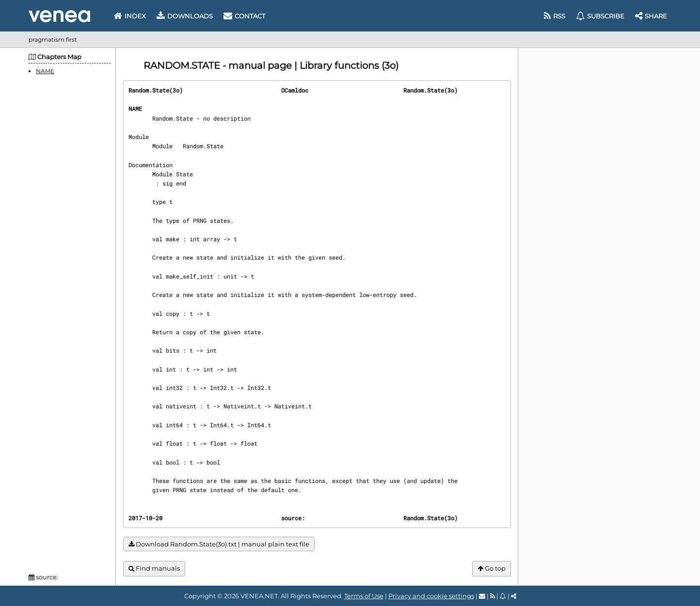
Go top (492, 568)
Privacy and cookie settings (431, 596)
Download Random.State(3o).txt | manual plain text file (219, 544)
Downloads (185, 16)
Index (130, 16)
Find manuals (154, 568)
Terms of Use (364, 596)
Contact (244, 16)
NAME (45, 71)
